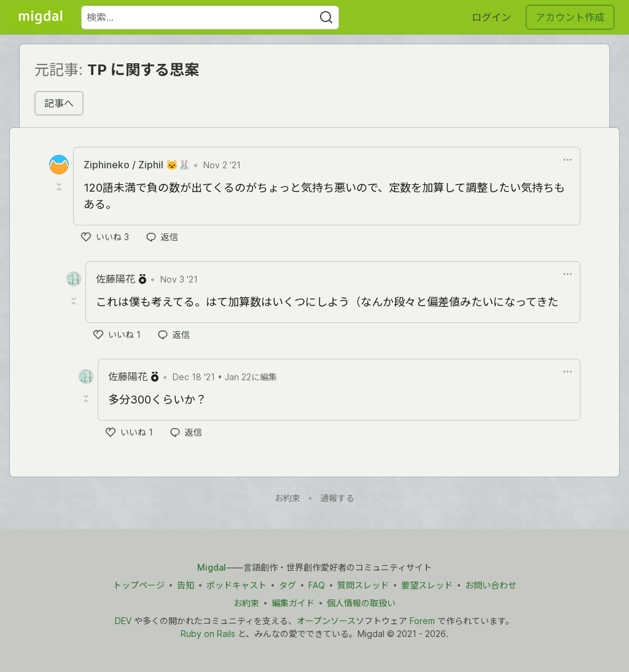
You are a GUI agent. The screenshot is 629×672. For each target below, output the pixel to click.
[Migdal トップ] (41, 17)
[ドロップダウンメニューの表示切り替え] (568, 160)
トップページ (139, 585)
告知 (186, 585)
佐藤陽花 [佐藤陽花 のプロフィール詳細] (115, 279)
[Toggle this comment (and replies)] (60, 187)
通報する (337, 498)
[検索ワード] (210, 18)
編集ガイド (293, 603)
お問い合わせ (491, 585)
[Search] (326, 18)
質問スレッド (363, 585)
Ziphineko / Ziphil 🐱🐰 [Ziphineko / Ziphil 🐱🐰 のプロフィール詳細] (137, 165)
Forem (422, 621)
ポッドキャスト (236, 585)
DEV (123, 621)
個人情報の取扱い (361, 603)
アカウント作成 (570, 17)
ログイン (491, 17)
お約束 (287, 498)
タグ (287, 585)
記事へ (59, 103)
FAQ (317, 585)
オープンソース (326, 621)
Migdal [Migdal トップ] (212, 567)
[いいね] (105, 237)
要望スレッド (427, 585)
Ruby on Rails (208, 634)
